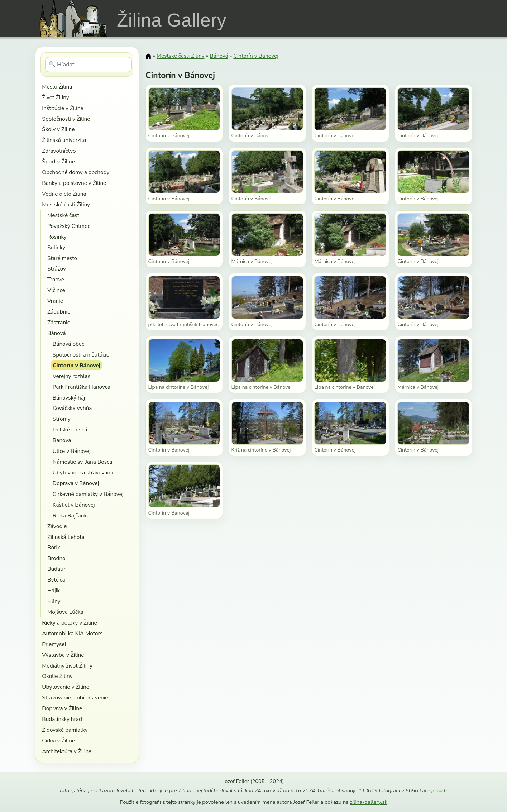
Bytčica (56, 580)
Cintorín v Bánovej (76, 365)
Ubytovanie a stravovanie (84, 472)
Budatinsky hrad (62, 719)
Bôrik (54, 547)
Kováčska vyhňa (72, 408)
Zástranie (59, 322)
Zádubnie (59, 312)
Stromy (62, 419)
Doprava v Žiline (62, 708)
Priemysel (54, 644)
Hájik (54, 590)
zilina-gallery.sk (369, 802)
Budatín (57, 569)
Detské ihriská (70, 429)
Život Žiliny (55, 97)
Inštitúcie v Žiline (63, 108)
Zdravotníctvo (59, 151)
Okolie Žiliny (57, 676)
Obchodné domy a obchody (76, 172)
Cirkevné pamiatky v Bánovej (88, 494)
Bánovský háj (69, 398)
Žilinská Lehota (66, 537)
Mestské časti (64, 215)
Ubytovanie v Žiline (66, 687)
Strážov (57, 269)
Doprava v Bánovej (76, 483)
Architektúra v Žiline (67, 751)
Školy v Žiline (58, 129)
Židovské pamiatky (65, 730)
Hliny (54, 601)
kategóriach (433, 790)
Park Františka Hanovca (82, 387)
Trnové (56, 279)
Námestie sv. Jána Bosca (82, 462)
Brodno (56, 558)
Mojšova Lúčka (65, 612)
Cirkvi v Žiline (58, 741)
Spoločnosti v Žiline (66, 119)
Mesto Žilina (57, 87)
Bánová (57, 333)
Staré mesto (62, 258)
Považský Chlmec (69, 226)
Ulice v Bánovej (72, 451)
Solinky (56, 247)
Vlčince (56, 290)
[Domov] (148, 56)
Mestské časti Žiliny (66, 204)
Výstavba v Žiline (63, 655)
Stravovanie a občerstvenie (75, 698)
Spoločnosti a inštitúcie (81, 355)
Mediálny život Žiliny (67, 666)
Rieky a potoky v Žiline (69, 623)
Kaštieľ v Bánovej (74, 505)
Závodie (57, 526)
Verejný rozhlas (71, 376)
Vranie (55, 301)
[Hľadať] (89, 65)
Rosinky (57, 237)
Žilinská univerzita (64, 140)
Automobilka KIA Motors (72, 633)
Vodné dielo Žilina (64, 194)
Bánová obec (68, 344)
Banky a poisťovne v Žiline (74, 183)
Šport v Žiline (58, 161)
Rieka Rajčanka (71, 515)
